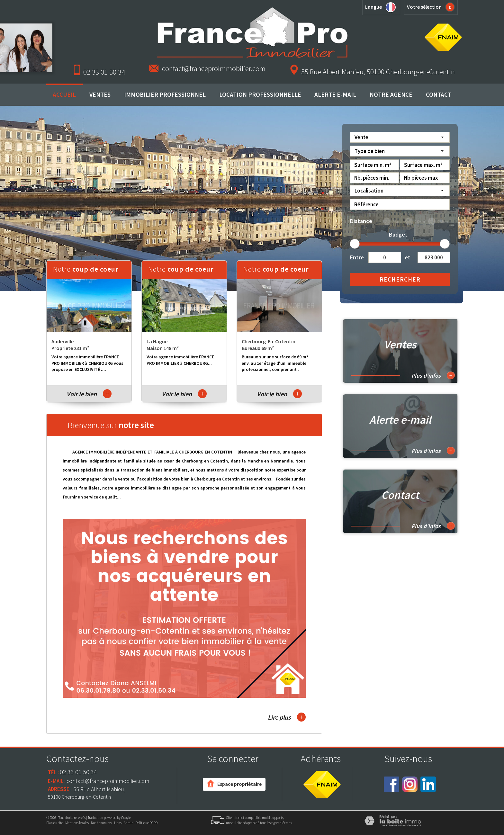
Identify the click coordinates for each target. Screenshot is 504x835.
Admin (129, 823)
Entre (357, 257)
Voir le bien (89, 394)
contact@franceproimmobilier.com (214, 68)
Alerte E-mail (335, 94)
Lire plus (287, 717)
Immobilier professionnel (165, 94)
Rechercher (400, 279)
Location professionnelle (260, 94)
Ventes (100, 94)
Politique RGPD (147, 823)
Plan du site (55, 823)
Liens (118, 823)
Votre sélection (424, 7)
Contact (439, 94)
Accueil (64, 94)
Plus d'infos (433, 375)
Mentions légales (77, 823)
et (408, 257)
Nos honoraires (101, 823)
